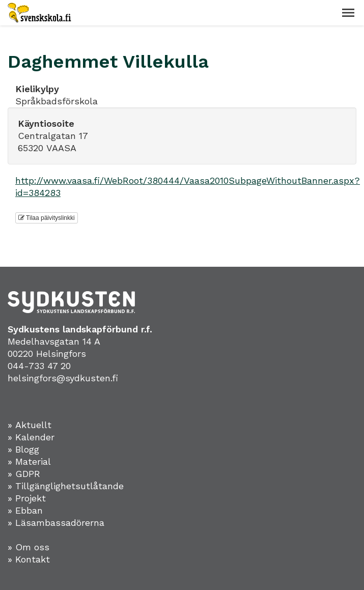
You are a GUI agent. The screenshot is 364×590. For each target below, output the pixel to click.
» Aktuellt (30, 425)
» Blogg (23, 449)
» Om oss (29, 547)
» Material (29, 461)
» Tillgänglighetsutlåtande (66, 486)
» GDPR (24, 474)
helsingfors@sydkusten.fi (63, 378)
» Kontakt (29, 559)
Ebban (29, 510)
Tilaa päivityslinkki (47, 218)
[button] (348, 13)
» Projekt (27, 498)
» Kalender (31, 437)
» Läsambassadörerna (56, 523)
